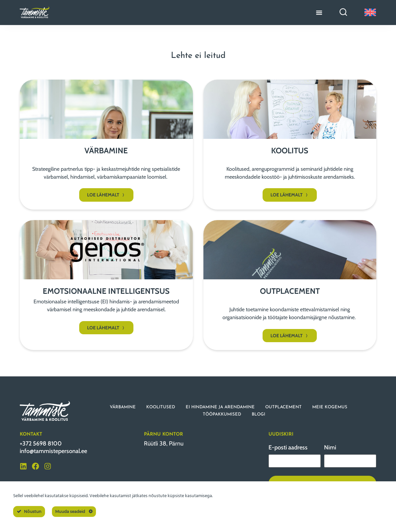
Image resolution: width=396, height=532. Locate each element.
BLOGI (258, 414)
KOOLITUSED (161, 407)
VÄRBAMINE (123, 407)
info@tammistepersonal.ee (53, 451)
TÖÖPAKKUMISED (222, 414)
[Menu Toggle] (319, 13)
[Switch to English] (370, 12)
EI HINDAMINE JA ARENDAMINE (220, 407)
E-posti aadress (288, 447)
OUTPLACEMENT (283, 407)
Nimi (330, 447)
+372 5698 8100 (41, 443)
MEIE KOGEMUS (330, 407)
